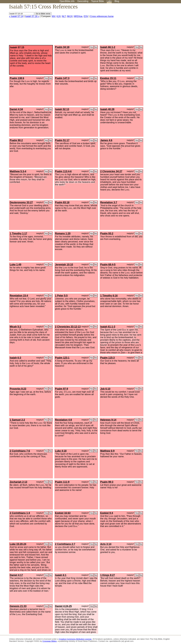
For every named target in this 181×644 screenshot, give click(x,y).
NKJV (70, 16)
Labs (109, 1)
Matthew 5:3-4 (18, 171)
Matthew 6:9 (107, 451)
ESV (86, 16)
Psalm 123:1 (62, 358)
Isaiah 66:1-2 (108, 47)
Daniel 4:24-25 (63, 606)
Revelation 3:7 (109, 202)
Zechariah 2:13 (18, 482)
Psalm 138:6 (17, 78)
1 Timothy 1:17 (18, 233)
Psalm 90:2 (16, 140)
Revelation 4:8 (63, 420)
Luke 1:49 (15, 265)
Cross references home (102, 16)
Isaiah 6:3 (15, 358)
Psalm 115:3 (107, 358)
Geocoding (83, 1)
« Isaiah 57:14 (16, 16)
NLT (64, 16)
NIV (54, 16)
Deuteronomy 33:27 (21, 202)
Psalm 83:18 (62, 202)
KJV (59, 16)
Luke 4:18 (61, 451)
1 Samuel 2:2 (17, 420)
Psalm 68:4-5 (108, 265)
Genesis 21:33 (18, 606)
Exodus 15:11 (108, 78)
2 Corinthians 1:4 (20, 513)
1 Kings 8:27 (108, 575)
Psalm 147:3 (62, 78)
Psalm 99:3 (107, 482)
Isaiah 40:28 (107, 109)
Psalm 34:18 (62, 47)
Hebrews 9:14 (108, 420)
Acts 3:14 (106, 544)
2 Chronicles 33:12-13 (68, 327)
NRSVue (78, 16)
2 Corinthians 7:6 (20, 451)
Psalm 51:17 (62, 140)
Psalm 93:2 (107, 233)
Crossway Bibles (49, 641)
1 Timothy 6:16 (109, 296)
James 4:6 (106, 140)
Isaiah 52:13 (62, 109)
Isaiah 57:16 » (32, 16)
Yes (91, 47)
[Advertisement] (152, 25)
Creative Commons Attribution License (75, 639)
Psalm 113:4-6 (63, 171)
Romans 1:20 (63, 233)
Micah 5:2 (15, 327)
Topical (98, 1)
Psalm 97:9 (62, 389)
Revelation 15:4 (19, 296)
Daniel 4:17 (16, 575)
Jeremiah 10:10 (64, 265)
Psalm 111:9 (62, 482)
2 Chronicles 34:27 (111, 171)
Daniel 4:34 (16, 109)
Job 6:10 (105, 389)
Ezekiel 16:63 (63, 513)
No (96, 47)
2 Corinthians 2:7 (65, 544)
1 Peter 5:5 (61, 296)
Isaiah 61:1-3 (108, 327)
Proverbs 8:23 (18, 389)
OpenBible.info (67, 1)
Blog (117, 1)
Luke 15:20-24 (18, 544)
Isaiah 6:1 (61, 575)
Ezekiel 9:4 (107, 513)
